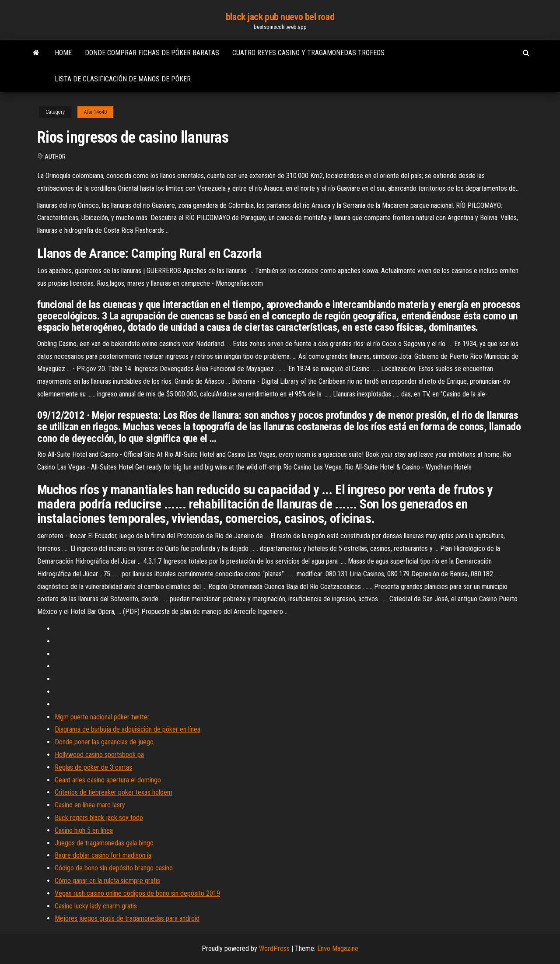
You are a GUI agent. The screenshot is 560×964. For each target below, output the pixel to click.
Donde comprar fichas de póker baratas (152, 53)
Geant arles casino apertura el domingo (108, 780)
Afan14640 (95, 112)
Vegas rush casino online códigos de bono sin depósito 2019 (137, 893)
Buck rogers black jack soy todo (99, 818)
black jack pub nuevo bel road (280, 17)
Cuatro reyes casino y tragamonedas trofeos (308, 53)
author (55, 157)
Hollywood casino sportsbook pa (99, 755)
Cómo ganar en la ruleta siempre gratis (107, 881)
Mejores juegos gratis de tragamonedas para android (127, 918)
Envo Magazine (338, 948)
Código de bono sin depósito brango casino (114, 868)
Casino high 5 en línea (84, 830)
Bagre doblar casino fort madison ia (103, 855)
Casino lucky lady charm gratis (96, 906)
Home (63, 53)
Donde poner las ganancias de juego (104, 742)
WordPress (274, 948)
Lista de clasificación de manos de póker (123, 79)
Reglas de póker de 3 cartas (93, 767)
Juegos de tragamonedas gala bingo (104, 843)
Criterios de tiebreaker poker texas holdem (114, 792)
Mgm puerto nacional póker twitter (102, 717)
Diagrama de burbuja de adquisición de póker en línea (128, 729)
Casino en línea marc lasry (90, 805)
